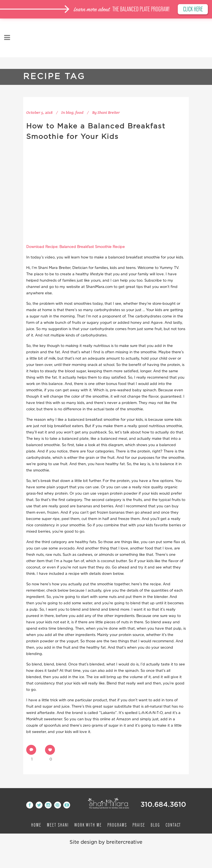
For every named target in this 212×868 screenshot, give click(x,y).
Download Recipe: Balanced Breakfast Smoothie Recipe (75, 247)
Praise (139, 825)
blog (70, 112)
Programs (117, 825)
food (79, 112)
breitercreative (124, 842)
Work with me (88, 825)
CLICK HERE (192, 9)
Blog (155, 825)
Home (36, 825)
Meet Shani (58, 825)
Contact (173, 825)
